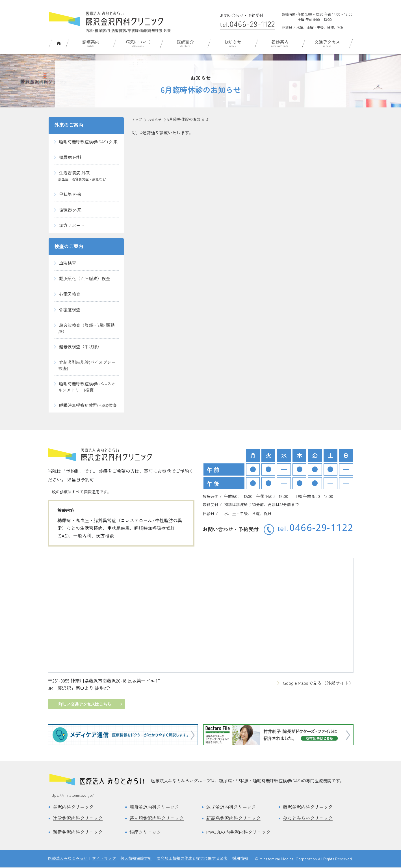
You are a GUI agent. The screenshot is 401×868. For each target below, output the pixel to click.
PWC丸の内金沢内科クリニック (240, 832)
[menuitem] (59, 43)
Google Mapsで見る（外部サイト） (318, 683)
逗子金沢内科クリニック (233, 807)
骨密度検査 (70, 309)
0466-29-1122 (247, 24)
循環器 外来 (70, 210)
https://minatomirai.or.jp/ (72, 795)
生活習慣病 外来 (82, 176)
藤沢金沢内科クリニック (309, 807)
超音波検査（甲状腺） (80, 346)
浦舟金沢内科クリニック (156, 807)
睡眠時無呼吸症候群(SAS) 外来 (88, 142)
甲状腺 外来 (70, 194)
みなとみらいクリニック (309, 818)
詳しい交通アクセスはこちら (83, 704)
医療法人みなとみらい (68, 859)
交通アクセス (327, 42)
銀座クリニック (146, 832)
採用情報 (240, 859)
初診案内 (280, 42)
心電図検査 (70, 294)
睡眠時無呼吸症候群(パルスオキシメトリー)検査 (87, 387)
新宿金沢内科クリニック (79, 832)
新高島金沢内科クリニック (235, 818)
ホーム (59, 43)
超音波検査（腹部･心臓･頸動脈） (86, 328)
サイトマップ (104, 859)
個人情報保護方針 (136, 859)
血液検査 (68, 263)
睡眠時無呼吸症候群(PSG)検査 (88, 405)
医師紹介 (185, 42)
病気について (138, 42)
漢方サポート (72, 225)
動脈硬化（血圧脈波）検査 (84, 278)
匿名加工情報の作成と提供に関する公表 (192, 859)
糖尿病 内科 (70, 157)
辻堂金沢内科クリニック (79, 818)
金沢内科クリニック (74, 807)
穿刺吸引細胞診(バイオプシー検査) (87, 365)
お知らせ (233, 42)
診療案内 (91, 42)
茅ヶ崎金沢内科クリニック (158, 818)
